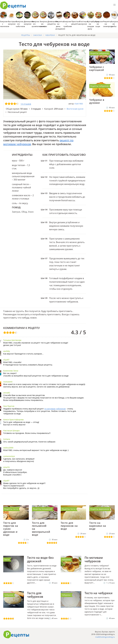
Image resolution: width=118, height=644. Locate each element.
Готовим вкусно (16, 634)
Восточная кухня (75, 109)
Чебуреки (66, 559)
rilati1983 (79, 104)
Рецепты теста (11, 509)
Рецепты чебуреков (99, 53)
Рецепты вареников (100, 509)
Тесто (7, 559)
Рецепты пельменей (42, 509)
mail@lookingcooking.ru (105, 637)
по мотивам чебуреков (55, 409)
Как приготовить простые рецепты (13, 5)
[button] (114, 5)
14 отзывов (26, 104)
